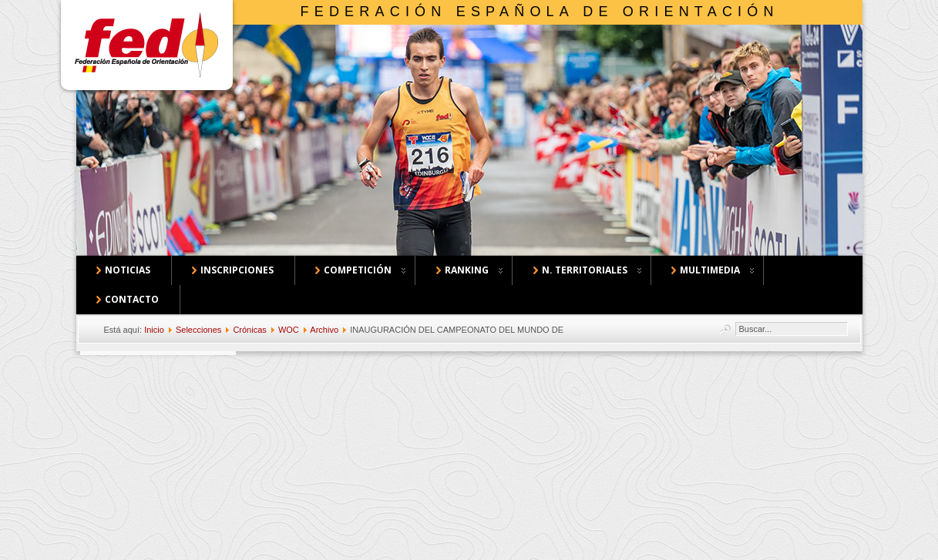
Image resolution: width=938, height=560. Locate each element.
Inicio (154, 330)
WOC (289, 330)
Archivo (324, 330)
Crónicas (249, 330)
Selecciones (198, 330)
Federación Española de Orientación (540, 12)
